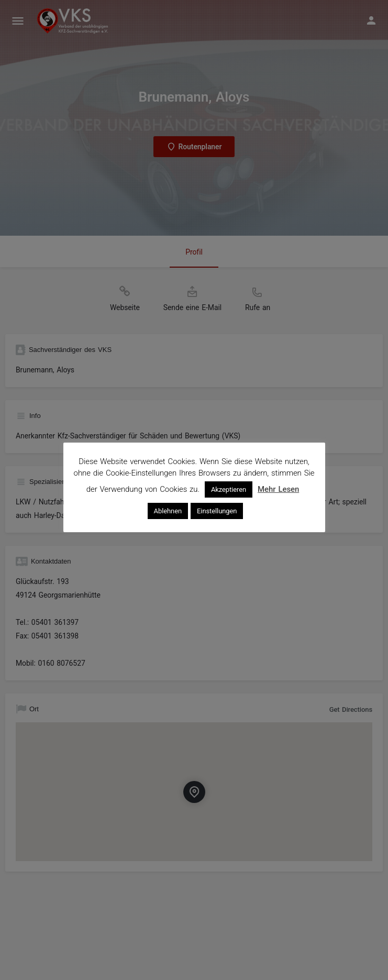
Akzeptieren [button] (229, 489)
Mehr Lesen (278, 489)
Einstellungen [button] (217, 511)
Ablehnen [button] (168, 511)
